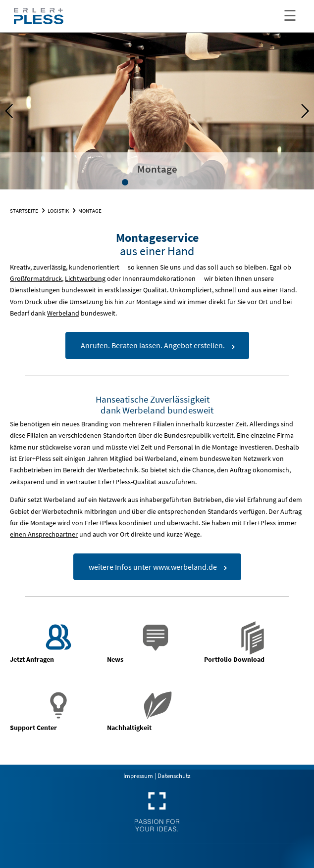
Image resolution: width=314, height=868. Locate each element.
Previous (15, 111)
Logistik (58, 211)
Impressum (138, 776)
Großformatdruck (36, 278)
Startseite (24, 211)
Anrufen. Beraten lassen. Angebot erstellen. (153, 345)
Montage (90, 211)
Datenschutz (174, 776)
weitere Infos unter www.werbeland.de (153, 567)
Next (299, 111)
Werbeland (63, 313)
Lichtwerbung (85, 278)
